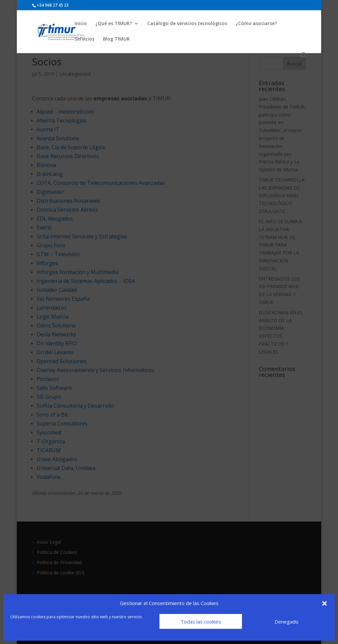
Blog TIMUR (116, 39)
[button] (324, 603)
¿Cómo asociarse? (256, 24)
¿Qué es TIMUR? (114, 24)
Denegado (287, 622)
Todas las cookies (201, 622)
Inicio (81, 24)
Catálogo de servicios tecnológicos (187, 24)
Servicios (84, 39)
